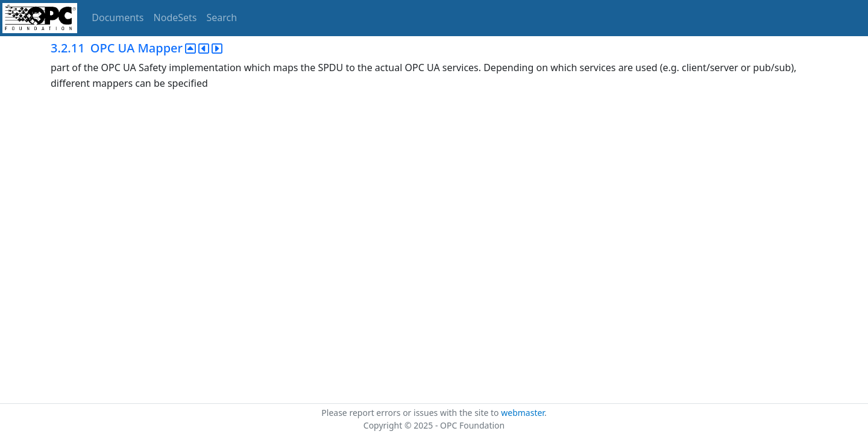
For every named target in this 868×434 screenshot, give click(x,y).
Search (222, 17)
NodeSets (175, 17)
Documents (118, 17)
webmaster (523, 413)
